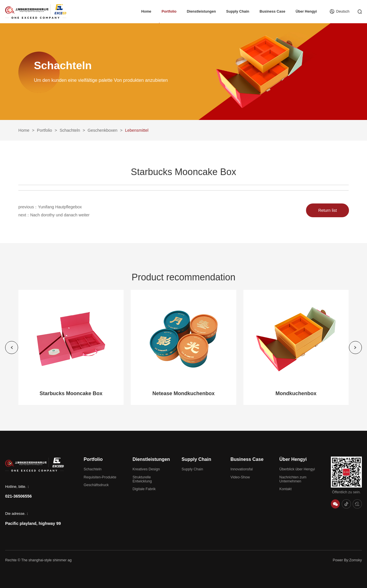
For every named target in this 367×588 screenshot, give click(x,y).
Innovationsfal (242, 469)
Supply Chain (238, 11)
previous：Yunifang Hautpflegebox (50, 207)
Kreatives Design (146, 469)
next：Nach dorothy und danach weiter (54, 217)
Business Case (272, 11)
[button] (12, 347)
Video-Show (240, 477)
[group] (71, 347)
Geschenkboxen (103, 130)
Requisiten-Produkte (100, 477)
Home (146, 11)
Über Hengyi (306, 11)
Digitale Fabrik (144, 489)
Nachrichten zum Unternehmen (293, 479)
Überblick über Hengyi (297, 469)
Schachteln (70, 130)
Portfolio (169, 11)
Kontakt (285, 489)
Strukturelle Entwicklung (142, 479)
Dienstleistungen (201, 11)
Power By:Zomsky (347, 560)
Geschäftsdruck (96, 485)
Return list (329, 210)
